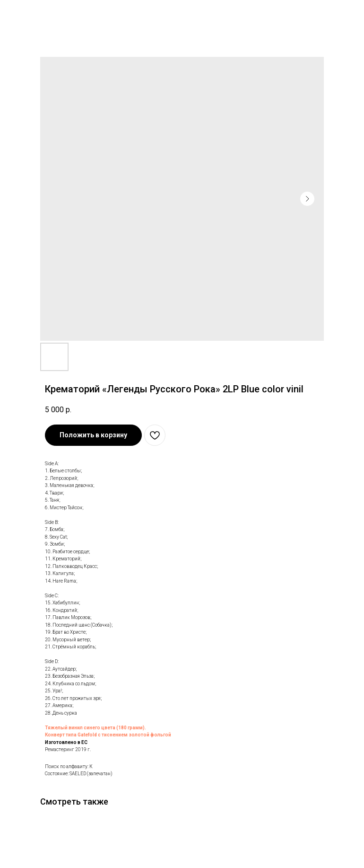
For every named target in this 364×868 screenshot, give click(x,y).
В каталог (27, 13)
